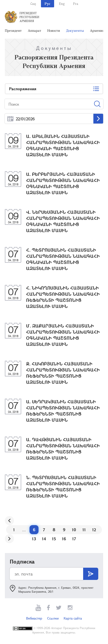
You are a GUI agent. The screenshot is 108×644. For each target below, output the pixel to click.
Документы (75, 30)
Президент (13, 30)
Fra (76, 4)
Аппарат (34, 30)
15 (54, 539)
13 (34, 539)
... (10, 119)
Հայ (33, 4)
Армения (97, 30)
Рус (48, 4)
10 (74, 530)
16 (64, 539)
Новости (54, 30)
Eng (62, 4)
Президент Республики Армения (29, 17)
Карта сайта (73, 618)
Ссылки (53, 618)
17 (74, 539)
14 (44, 539)
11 (84, 530)
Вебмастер (34, 618)
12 (94, 530)
